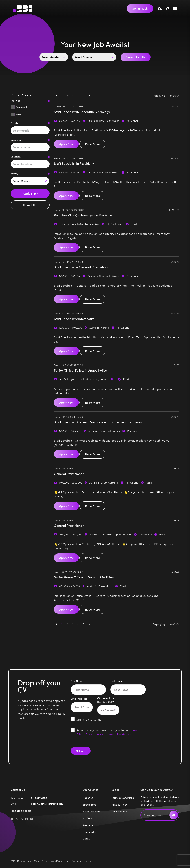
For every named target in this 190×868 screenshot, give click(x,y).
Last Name (117, 681)
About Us (88, 798)
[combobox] (30, 130)
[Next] (89, 95)
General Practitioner (69, 474)
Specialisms (89, 805)
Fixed (19, 115)
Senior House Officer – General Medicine (84, 577)
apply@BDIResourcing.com (47, 804)
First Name (77, 681)
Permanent (21, 107)
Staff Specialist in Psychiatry (74, 163)
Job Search (89, 818)
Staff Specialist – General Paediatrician (83, 267)
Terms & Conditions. (119, 734)
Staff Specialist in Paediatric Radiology (82, 112)
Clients (87, 839)
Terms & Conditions (123, 798)
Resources (89, 825)
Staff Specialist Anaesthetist (74, 319)
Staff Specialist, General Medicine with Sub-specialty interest (98, 422)
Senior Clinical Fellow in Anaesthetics (80, 370)
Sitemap (88, 861)
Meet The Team (92, 811)
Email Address (79, 699)
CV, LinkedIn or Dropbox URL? (106, 700)
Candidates (90, 832)
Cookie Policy (119, 811)
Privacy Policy (94, 734)
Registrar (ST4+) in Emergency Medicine (83, 215)
